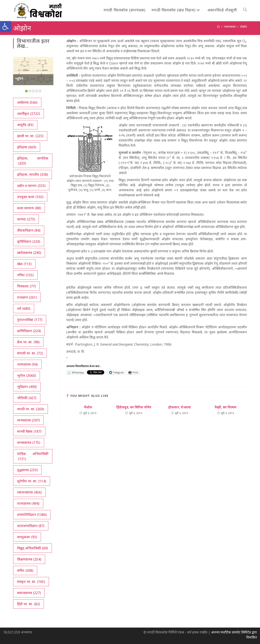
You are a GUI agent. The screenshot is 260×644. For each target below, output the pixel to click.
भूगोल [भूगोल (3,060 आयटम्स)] (26, 376)
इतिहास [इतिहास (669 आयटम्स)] (27, 147)
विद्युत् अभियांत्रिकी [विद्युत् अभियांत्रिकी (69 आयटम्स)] (32, 548)
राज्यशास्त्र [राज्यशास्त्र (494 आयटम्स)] (28, 503)
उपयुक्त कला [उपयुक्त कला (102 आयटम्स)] (30, 197)
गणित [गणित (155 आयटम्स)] (25, 275)
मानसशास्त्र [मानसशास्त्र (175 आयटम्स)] (29, 443)
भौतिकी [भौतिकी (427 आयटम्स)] (27, 398)
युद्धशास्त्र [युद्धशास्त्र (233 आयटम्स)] (27, 470)
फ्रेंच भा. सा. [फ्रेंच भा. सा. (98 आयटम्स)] (28, 342)
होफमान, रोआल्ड (179, 407)
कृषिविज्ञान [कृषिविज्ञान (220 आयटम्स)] (29, 241)
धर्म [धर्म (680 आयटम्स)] (24, 309)
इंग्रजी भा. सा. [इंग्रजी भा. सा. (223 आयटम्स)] (30, 136)
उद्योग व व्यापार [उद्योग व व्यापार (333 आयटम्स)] (31, 186)
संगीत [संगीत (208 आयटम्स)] (25, 570)
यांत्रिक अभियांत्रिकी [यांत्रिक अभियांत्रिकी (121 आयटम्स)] (33, 456)
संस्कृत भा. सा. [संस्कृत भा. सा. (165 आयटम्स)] (31, 582)
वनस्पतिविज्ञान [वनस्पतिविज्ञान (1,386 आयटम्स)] (32, 515)
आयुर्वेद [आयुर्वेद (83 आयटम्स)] (25, 125)
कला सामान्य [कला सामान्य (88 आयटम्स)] (29, 208)
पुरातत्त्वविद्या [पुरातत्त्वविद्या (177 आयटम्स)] (30, 320)
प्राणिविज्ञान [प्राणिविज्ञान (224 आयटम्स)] (29, 331)
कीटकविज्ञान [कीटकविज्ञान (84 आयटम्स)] (29, 230)
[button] (5, 27)
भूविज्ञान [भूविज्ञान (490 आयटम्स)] (27, 387)
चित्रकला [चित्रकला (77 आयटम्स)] (26, 286)
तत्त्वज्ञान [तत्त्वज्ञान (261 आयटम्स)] (27, 297)
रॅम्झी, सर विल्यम (225, 407)
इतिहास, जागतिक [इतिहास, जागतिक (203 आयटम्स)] (33, 161)
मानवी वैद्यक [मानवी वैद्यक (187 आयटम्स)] (29, 431)
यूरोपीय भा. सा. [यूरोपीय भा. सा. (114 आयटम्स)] (32, 481)
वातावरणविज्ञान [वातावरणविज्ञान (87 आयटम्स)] (31, 526)
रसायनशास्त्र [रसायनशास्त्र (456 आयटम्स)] (29, 492)
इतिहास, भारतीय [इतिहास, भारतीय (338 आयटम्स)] (32, 174)
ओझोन (243, 27)
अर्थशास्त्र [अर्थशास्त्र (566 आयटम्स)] (27, 102)
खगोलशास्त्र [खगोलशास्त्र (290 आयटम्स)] (29, 253)
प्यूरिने (19, 79)
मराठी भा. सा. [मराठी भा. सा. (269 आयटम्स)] (30, 409)
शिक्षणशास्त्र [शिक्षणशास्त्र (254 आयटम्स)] (29, 559)
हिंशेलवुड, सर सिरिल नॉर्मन (134, 407)
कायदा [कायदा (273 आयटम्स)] (26, 219)
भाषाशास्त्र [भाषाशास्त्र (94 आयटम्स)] (27, 364)
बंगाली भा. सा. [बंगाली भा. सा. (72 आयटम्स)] (30, 353)
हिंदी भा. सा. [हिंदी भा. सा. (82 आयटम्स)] (28, 604)
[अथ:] (218, 27)
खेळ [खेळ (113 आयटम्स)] (24, 264)
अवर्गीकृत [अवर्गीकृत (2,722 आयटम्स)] (28, 114)
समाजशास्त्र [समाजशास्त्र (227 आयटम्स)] (29, 593)
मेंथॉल (88, 407)
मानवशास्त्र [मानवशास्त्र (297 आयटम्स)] (28, 420)
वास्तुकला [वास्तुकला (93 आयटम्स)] (27, 537)
